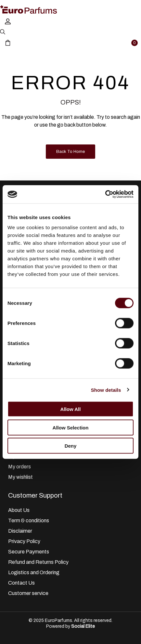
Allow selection (71, 427)
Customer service (28, 593)
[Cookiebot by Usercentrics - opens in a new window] (105, 194)
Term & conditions (29, 520)
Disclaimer (20, 531)
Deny (71, 446)
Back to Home (70, 152)
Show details (106, 390)
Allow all (71, 409)
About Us (19, 510)
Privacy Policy (24, 541)
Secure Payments (29, 552)
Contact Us (21, 583)
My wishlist (20, 477)
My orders (19, 467)
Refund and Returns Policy (38, 562)
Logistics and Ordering (34, 572)
